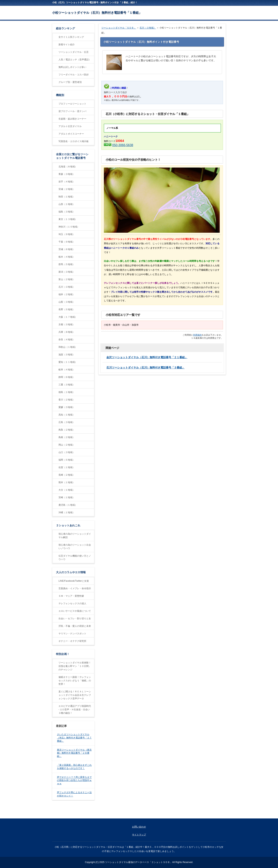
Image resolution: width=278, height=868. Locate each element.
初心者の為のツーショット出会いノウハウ (75, 547)
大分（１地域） (67, 490)
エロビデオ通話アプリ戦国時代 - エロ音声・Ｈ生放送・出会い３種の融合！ (75, 710)
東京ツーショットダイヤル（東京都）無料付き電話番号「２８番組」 (74, 753)
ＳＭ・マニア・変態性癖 (71, 596)
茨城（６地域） (67, 249)
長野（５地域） (67, 309)
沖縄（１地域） (67, 512)
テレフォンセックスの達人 (72, 603)
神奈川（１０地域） (69, 227)
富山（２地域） (67, 279)
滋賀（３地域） (67, 355)
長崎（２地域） (67, 475)
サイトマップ (139, 835)
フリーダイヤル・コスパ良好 (74, 75)
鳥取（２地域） (67, 430)
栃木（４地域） (67, 257)
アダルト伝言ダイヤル (70, 126)
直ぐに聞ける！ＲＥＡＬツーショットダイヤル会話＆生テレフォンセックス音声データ (75, 695)
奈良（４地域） (67, 340)
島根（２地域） (67, 437)
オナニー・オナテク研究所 (72, 641)
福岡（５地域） (67, 460)
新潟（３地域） (67, 272)
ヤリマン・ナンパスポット (72, 634)
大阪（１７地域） (68, 317)
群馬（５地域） (67, 264)
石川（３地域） (148, 28)
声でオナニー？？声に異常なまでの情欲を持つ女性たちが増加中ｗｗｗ (74, 780)
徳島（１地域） (67, 392)
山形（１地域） (67, 204)
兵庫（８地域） (67, 332)
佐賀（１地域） (67, 467)
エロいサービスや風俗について (75, 611)
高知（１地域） (67, 415)
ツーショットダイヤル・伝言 (74, 52)
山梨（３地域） (67, 302)
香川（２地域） (67, 400)
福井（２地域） (67, 294)
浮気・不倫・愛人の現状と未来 (75, 626)
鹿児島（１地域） (68, 505)
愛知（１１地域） (68, 362)
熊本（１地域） (67, 482)
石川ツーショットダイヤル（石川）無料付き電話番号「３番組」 (146, 367)
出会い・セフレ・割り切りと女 (75, 619)
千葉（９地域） (67, 242)
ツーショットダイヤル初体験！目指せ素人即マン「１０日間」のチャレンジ (75, 666)
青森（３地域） (67, 174)
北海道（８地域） (68, 167)
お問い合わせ (139, 827)
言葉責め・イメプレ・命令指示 (75, 588)
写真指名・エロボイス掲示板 (74, 141)
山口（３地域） (67, 452)
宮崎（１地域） (67, 497)
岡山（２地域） (67, 445)
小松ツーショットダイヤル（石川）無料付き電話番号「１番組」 (97, 13)
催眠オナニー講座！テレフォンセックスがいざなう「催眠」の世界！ (75, 681)
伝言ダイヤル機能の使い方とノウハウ (75, 558)
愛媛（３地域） (67, 407)
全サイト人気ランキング (71, 37)
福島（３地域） (67, 212)
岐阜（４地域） (67, 370)
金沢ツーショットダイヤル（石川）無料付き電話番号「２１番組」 (147, 357)
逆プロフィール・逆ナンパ (72, 111)
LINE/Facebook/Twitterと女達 (74, 581)
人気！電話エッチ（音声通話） (75, 60)
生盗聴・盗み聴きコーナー (72, 119)
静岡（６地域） (67, 377)
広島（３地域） (67, 422)
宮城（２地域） (67, 189)
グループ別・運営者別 (70, 82)
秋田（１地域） (67, 197)
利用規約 (197, 335)
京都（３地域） (67, 324)
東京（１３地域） (68, 219)
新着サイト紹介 (67, 45)
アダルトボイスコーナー (71, 134)
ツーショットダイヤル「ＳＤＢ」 (119, 28)
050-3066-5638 (123, 145)
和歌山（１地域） (68, 347)
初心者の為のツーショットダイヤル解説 (75, 536)
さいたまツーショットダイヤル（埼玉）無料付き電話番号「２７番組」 (74, 738)
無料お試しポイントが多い (72, 67)
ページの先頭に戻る (212, 814)
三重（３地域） (67, 385)
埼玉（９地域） (67, 234)
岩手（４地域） (67, 182)
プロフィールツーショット (72, 104)
